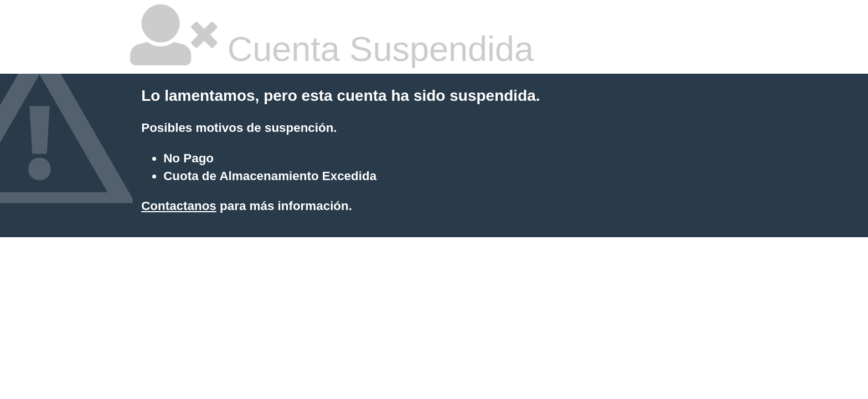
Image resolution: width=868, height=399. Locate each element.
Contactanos (179, 206)
